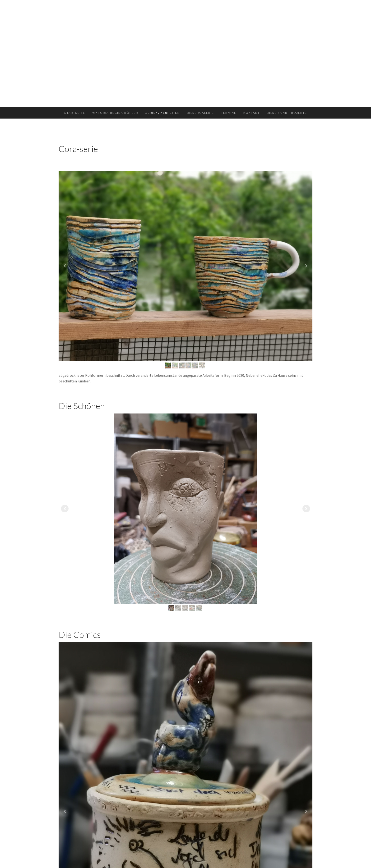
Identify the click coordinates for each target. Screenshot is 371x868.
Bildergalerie (200, 113)
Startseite (75, 113)
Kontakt (252, 113)
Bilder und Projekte (287, 113)
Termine (229, 113)
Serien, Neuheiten (163, 113)
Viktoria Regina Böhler (115, 113)
